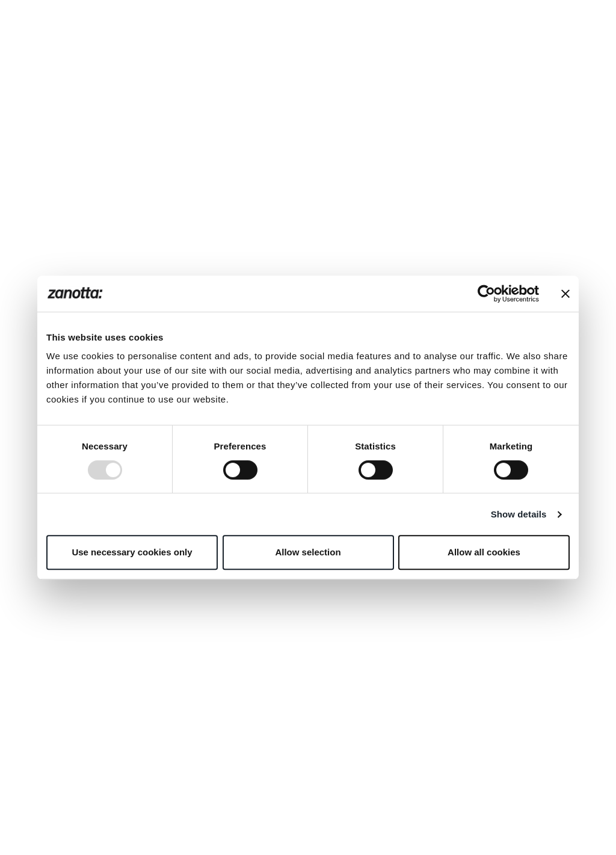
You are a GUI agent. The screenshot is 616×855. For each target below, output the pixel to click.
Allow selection (308, 552)
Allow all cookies (484, 552)
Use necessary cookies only (132, 552)
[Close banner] (565, 294)
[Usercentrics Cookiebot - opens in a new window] (486, 294)
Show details (519, 514)
